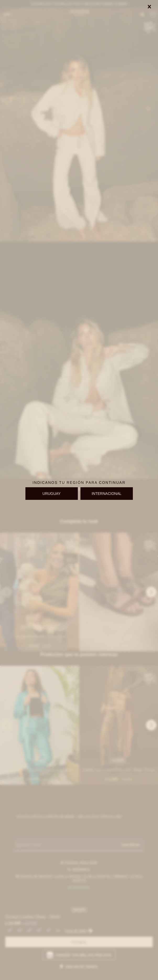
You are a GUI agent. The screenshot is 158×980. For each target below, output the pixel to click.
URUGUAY (51, 494)
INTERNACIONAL (107, 494)
